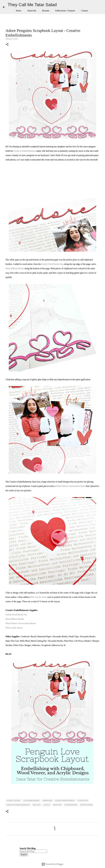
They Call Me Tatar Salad (32, 5)
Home (19, 11)
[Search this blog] (33, 851)
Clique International (65, 801)
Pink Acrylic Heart (39, 597)
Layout (47, 805)
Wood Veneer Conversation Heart (71, 486)
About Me (32, 11)
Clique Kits (83, 801)
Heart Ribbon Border (15, 268)
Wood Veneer (86, 805)
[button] (7, 45)
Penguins (57, 805)
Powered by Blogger (52, 864)
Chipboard (47, 801)
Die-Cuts (37, 805)
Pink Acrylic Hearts (14, 628)
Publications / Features (65, 11)
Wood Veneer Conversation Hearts (21, 623)
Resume (46, 11)
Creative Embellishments (25, 151)
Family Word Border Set (52, 264)
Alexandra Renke (31, 801)
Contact (85, 11)
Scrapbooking (71, 805)
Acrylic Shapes (13, 801)
